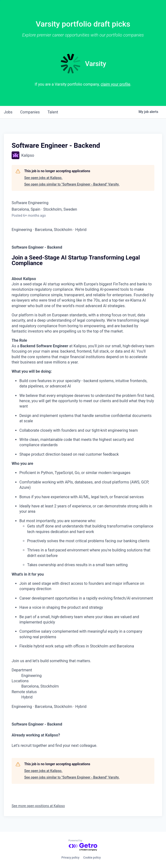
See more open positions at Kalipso (38, 806)
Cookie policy (92, 858)
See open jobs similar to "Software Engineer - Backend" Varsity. (72, 184)
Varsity (96, 64)
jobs (8, 112)
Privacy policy (70, 858)
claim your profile (115, 84)
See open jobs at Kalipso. (43, 178)
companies (30, 112)
